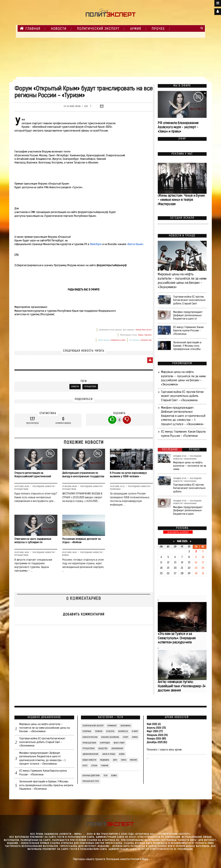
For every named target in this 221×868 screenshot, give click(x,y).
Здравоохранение (90, 754)
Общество (103, 749)
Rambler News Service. (144, 330)
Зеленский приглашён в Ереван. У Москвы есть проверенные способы (187, 346)
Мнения (134, 760)
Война (66, 555)
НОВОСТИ (59, 29)
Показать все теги (91, 781)
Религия (99, 732)
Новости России (90, 737)
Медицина (105, 760)
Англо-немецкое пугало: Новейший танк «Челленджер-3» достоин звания (182, 687)
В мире (135, 732)
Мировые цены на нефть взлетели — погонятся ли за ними (190, 466)
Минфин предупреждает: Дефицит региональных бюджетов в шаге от (188, 316)
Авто (115, 760)
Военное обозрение (110, 737)
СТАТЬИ (94, 766)
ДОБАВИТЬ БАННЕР (178, 532)
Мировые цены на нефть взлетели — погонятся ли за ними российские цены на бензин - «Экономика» (44, 728)
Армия (136, 29)
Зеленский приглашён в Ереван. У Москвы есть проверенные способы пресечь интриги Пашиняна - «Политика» (46, 786)
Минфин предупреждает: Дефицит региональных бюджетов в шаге (188, 511)
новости (75, 387)
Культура (110, 732)
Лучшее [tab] (194, 450)
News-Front (119, 743)
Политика (115, 489)
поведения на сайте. (118, 340)
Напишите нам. (146, 340)
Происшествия (89, 743)
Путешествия (90, 387)
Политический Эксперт (98, 29)
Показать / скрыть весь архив (164, 750)
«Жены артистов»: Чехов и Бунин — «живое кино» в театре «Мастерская (181, 200)
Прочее (158, 29)
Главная (30, 28)
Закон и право (109, 754)
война (114, 776)
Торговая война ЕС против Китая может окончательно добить (189, 488)
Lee (86, 106)
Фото (85, 766)
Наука (124, 760)
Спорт (125, 737)
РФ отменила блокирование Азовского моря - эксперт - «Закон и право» (178, 128)
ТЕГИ (106, 776)
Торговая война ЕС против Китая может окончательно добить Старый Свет (189, 300)
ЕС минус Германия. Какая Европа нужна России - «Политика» (188, 331)
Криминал (112, 726)
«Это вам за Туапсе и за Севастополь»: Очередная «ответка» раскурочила (177, 638)
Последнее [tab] (170, 450)
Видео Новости (89, 760)
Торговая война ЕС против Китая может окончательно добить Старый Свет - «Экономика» (182, 396)
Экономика (190, 459)
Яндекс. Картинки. (145, 335)
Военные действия (91, 776)
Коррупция (105, 743)
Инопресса (123, 732)
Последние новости (43, 486)
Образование (117, 749)
